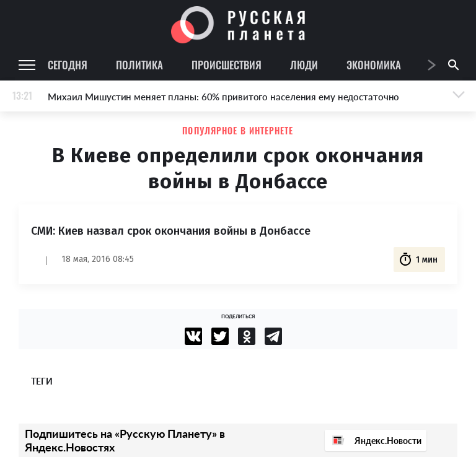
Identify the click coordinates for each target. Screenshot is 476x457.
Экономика (374, 65)
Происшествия (227, 65)
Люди (304, 65)
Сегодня (68, 65)
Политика (139, 65)
